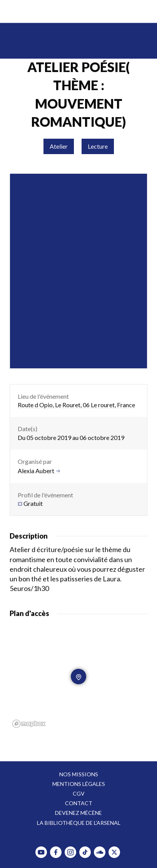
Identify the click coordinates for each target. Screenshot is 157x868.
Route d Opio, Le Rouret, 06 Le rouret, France (76, 405)
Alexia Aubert (39, 471)
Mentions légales (79, 784)
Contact (79, 803)
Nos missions (79, 774)
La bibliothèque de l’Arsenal (79, 823)
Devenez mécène (78, 813)
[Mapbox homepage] (29, 724)
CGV (79, 793)
